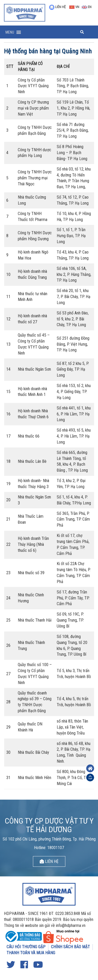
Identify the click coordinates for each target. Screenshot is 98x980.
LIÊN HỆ (57, 7)
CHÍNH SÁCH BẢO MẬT (70, 947)
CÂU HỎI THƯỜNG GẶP (26, 947)
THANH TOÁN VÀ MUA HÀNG (31, 953)
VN (74, 7)
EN (87, 7)
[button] (10, 32)
